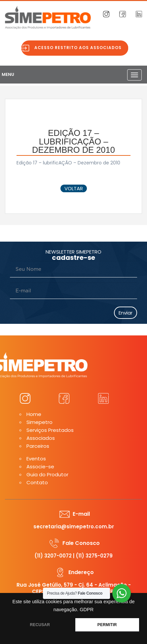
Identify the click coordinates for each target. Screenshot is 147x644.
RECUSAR (40, 625)
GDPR (87, 610)
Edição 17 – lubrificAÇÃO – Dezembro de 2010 (68, 163)
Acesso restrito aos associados (81, 48)
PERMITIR (107, 625)
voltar (74, 188)
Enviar (126, 313)
